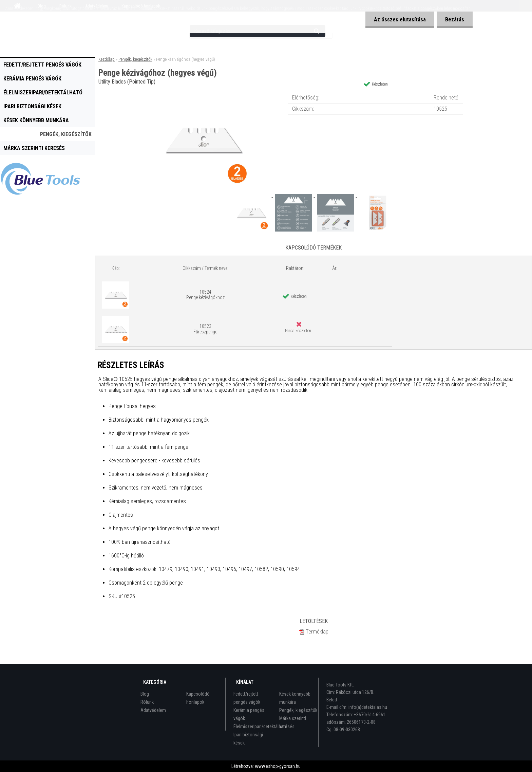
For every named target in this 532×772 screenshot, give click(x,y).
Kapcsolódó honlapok (198, 698)
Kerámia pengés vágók (32, 79)
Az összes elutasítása (400, 20)
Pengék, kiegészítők (66, 134)
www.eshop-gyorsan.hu (278, 766)
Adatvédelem (153, 710)
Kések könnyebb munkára (36, 120)
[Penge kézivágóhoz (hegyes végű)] (204, 93)
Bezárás (455, 20)
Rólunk (147, 702)
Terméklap (314, 632)
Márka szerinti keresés (34, 148)
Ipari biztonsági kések (32, 106)
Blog (145, 694)
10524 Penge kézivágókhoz (205, 295)
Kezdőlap (107, 59)
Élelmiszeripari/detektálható (43, 93)
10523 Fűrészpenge (205, 329)
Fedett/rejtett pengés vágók (42, 65)
